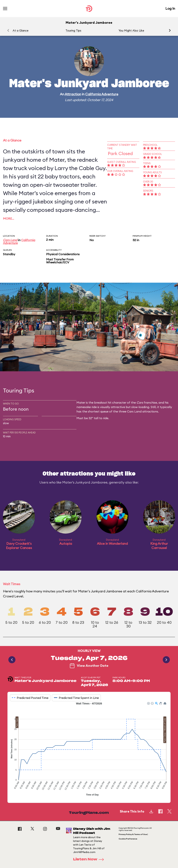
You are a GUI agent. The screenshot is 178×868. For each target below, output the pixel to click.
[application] (89, 749)
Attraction (73, 94)
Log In (170, 8)
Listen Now (90, 859)
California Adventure (102, 94)
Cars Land (10, 240)
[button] (170, 30)
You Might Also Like (131, 31)
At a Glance (21, 31)
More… (9, 218)
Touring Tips (73, 31)
